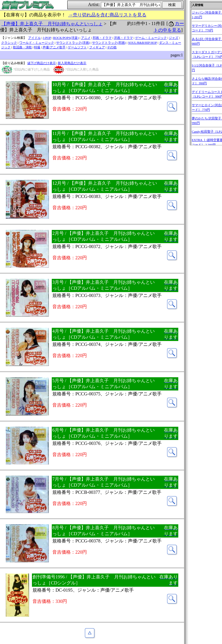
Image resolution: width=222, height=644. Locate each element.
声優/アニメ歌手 (54, 47)
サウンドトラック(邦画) (109, 43)
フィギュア (97, 47)
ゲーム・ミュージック (151, 38)
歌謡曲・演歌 (22, 47)
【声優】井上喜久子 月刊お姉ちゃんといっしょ (52, 24)
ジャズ (174, 38)
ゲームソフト (77, 47)
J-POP (47, 38)
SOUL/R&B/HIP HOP (142, 43)
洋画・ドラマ (123, 38)
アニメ (86, 38)
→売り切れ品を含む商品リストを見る (107, 15)
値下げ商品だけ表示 (42, 63)
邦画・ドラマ (102, 38)
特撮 (37, 47)
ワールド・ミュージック (37, 43)
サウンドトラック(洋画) (73, 43)
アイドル (35, 38)
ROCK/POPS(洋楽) (66, 38)
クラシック (9, 43)
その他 (112, 47)
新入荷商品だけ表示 (72, 63)
